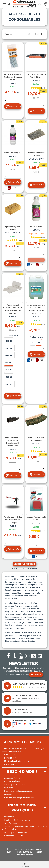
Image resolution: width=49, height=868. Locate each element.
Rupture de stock (36, 260)
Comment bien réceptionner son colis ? (19, 798)
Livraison (7, 794)
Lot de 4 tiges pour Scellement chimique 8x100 (13, 77)
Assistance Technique (12, 778)
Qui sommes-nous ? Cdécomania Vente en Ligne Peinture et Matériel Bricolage (23, 750)
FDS (12, 188)
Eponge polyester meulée (13, 228)
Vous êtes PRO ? (11, 823)
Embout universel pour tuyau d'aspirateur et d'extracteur (13, 442)
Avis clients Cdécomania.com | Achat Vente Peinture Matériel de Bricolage (24, 828)
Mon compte (8, 817)
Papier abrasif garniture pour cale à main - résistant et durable (13, 309)
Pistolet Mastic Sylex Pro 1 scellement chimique (13, 520)
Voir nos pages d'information (15, 833)
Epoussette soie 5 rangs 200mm (36, 439)
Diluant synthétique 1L (13, 153)
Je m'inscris (36, 675)
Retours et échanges (12, 781)
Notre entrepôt (9, 758)
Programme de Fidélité (12, 836)
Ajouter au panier (14, 106)
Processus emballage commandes (17, 791)
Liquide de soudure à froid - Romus (36, 76)
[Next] (42, 34)
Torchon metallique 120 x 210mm (36, 154)
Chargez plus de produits (24, 564)
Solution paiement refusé (13, 785)
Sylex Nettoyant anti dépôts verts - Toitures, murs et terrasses (36, 309)
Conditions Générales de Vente (16, 820)
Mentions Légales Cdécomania (16, 761)
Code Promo (8, 788)
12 (30, 34)
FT (30, 265)
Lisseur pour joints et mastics (36, 518)
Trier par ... (11, 34)
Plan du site (8, 764)
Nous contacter (9, 755)
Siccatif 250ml (36, 227)
